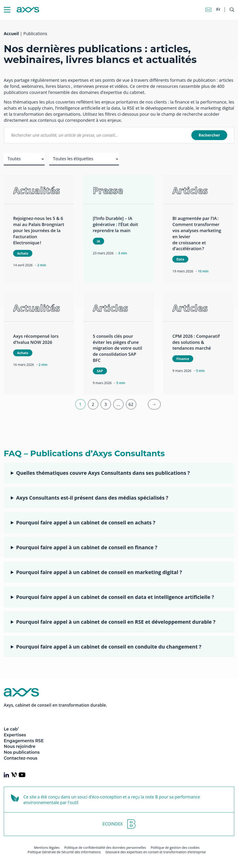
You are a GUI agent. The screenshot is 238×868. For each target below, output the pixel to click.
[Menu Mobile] (7, 10)
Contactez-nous (21, 758)
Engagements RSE (24, 741)
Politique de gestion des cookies (175, 848)
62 (131, 404)
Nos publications (22, 752)
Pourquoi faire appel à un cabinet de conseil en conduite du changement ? (109, 647)
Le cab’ (11, 729)
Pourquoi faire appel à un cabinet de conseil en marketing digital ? (99, 572)
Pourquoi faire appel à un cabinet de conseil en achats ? (86, 522)
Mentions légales (47, 848)
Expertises (15, 735)
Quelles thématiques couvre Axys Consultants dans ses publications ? (103, 473)
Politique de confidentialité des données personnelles (105, 848)
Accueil (11, 33)
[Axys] (21, 10)
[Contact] (208, 10)
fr (218, 9)
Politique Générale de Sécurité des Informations (64, 852)
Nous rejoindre (20, 746)
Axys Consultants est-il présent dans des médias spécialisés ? (92, 498)
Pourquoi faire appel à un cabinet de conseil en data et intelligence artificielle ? (115, 597)
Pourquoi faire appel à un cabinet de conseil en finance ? (87, 547)
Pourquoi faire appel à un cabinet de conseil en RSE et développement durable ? (116, 622)
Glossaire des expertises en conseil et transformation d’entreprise (155, 852)
